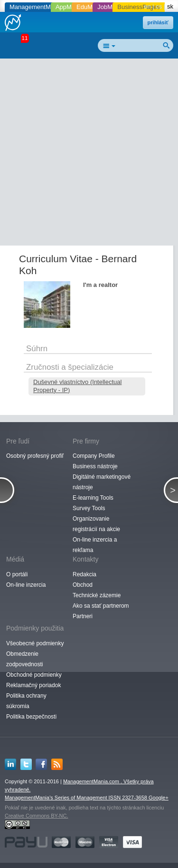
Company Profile (94, 456)
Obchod (83, 585)
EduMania (90, 7)
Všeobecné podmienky (35, 643)
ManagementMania (36, 7)
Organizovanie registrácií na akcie (96, 524)
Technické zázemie (97, 595)
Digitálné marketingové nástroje (102, 482)
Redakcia (84, 574)
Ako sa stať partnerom (101, 606)
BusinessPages (139, 7)
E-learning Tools (93, 498)
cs (159, 6)
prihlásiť (158, 22)
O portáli (17, 574)
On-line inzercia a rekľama (95, 545)
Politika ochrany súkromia (26, 701)
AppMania (70, 7)
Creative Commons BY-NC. (36, 816)
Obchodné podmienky (34, 675)
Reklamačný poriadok (33, 685)
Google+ (159, 798)
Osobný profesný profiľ (35, 456)
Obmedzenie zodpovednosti (24, 659)
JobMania (111, 7)
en (147, 6)
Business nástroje (95, 466)
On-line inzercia (26, 585)
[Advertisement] (89, 154)
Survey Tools (89, 508)
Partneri (83, 616)
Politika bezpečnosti (31, 717)
